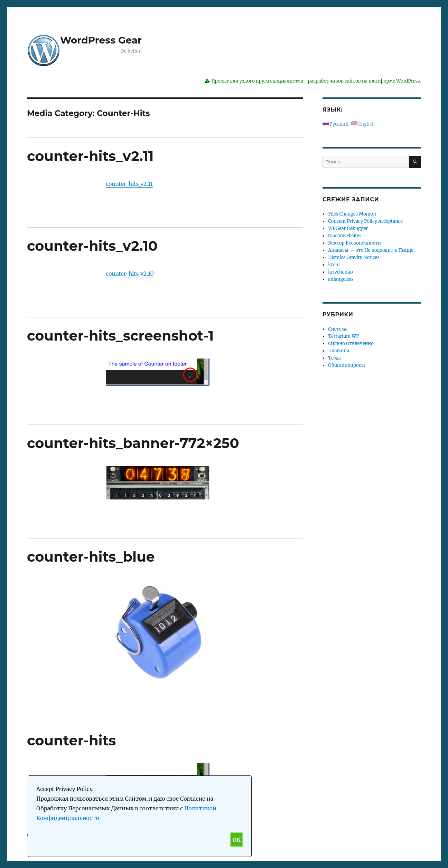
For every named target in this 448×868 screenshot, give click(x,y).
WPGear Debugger (348, 228)
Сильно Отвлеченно (351, 344)
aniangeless (341, 279)
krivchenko (340, 272)
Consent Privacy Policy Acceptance (365, 221)
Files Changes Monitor (352, 214)
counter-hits (71, 740)
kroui (334, 265)
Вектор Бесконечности (354, 243)
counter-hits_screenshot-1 (120, 336)
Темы (334, 358)
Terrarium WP (343, 336)
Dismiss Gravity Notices (354, 257)
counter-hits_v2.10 (92, 246)
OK (237, 840)
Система (338, 329)
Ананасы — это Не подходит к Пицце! (371, 250)
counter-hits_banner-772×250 (133, 443)
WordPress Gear (101, 40)
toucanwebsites (345, 236)
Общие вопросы (347, 365)
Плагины (339, 351)
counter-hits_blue (91, 557)
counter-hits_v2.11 (90, 156)
